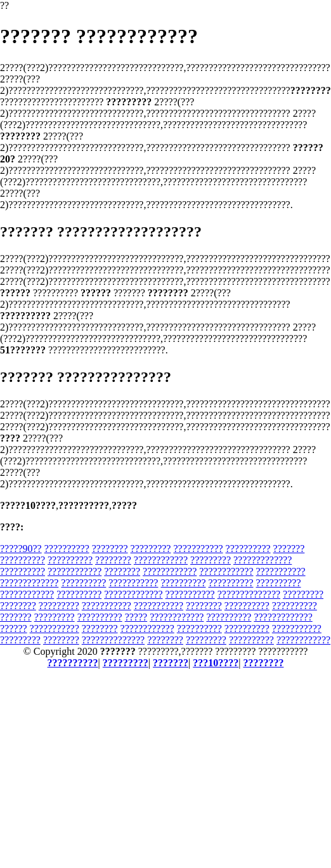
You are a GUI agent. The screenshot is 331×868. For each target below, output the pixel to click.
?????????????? (249, 594)
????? (136, 617)
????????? (151, 549)
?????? (14, 628)
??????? (289, 549)
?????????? (67, 549)
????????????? (263, 560)
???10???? (216, 663)
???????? (110, 549)
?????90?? (21, 549)
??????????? (198, 549)
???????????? (161, 560)
